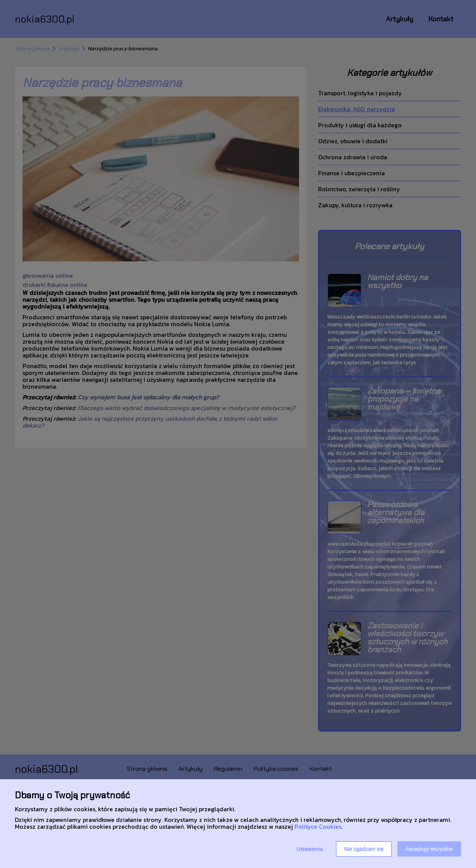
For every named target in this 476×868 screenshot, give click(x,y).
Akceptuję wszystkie (429, 849)
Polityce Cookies (318, 826)
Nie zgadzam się (364, 849)
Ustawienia (310, 849)
